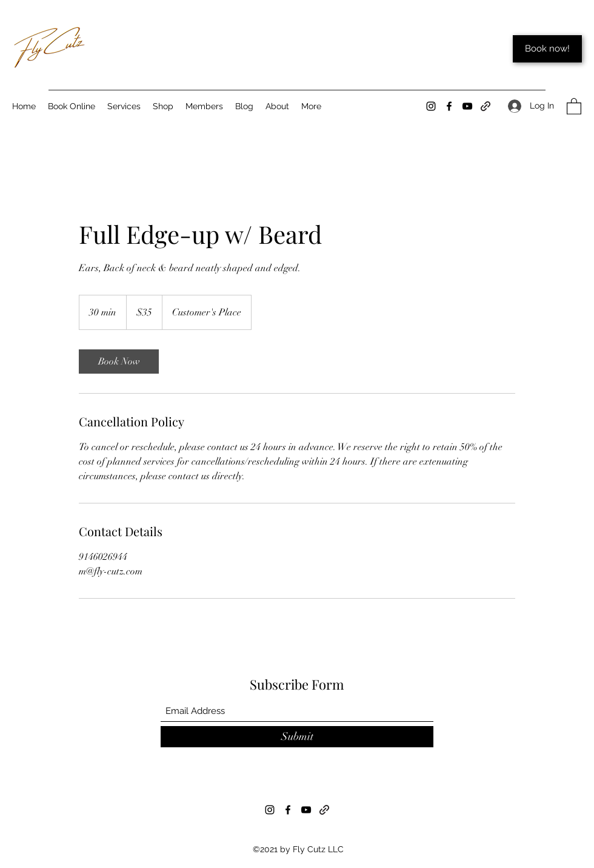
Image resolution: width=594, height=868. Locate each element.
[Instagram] (431, 106)
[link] (119, 362)
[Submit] (297, 737)
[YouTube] (467, 106)
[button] (574, 106)
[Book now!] (547, 49)
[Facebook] (449, 106)
